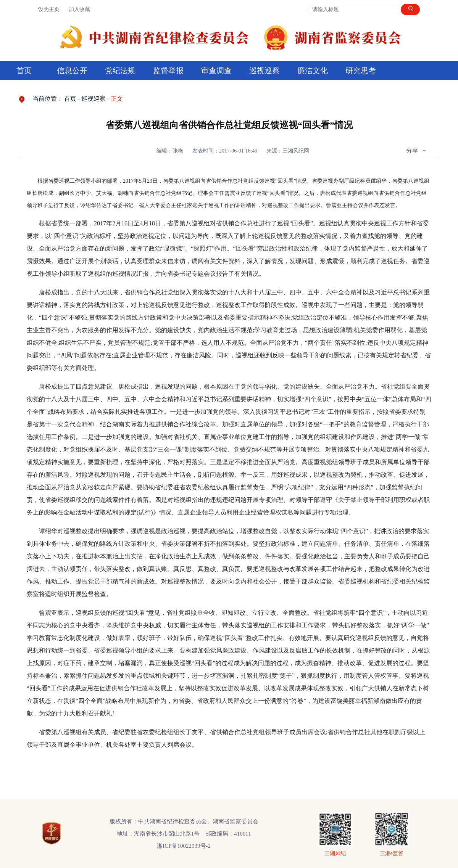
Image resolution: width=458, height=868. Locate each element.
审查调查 (216, 71)
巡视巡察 (264, 71)
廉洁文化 (313, 71)
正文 (117, 99)
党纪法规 (120, 71)
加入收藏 (79, 9)
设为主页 (49, 9)
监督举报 (168, 71)
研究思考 (361, 71)
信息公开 (72, 71)
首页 (24, 71)
